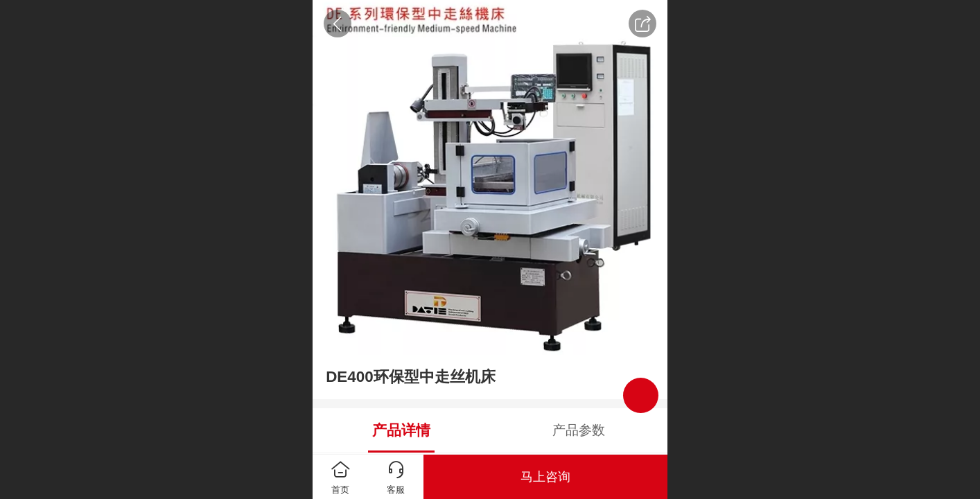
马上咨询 (545, 477)
